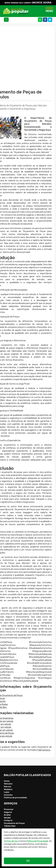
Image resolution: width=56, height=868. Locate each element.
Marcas (8, 787)
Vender (7, 818)
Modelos (8, 789)
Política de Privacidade (37, 841)
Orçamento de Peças (14, 823)
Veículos (8, 784)
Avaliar (7, 815)
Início (7, 781)
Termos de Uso (11, 841)
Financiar (9, 809)
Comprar (8, 820)
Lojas (7, 792)
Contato (8, 795)
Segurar (8, 812)
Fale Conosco (44, 750)
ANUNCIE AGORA (42, 3)
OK (28, 861)
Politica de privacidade (15, 798)
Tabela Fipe (10, 826)
